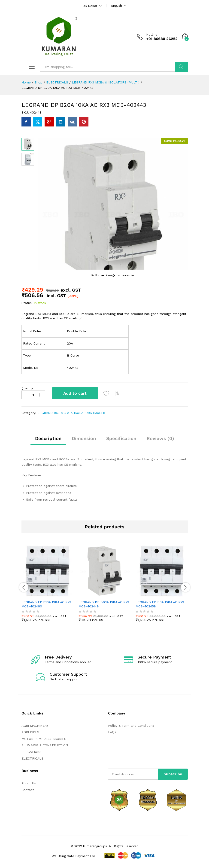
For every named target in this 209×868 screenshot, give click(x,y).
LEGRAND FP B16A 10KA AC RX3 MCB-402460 (46, 604)
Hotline (152, 34)
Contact (28, 790)
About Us (29, 783)
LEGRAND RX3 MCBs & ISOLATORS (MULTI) (71, 412)
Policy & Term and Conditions (131, 726)
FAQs (112, 732)
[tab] (48, 440)
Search (181, 67)
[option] (48, 587)
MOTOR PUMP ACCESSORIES (44, 739)
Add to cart (75, 393)
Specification (121, 438)
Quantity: (27, 388)
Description (48, 438)
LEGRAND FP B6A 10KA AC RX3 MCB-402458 (160, 604)
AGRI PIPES (30, 732)
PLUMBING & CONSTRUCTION (45, 745)
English (117, 6)
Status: (27, 303)
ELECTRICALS (32, 758)
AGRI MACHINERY (35, 726)
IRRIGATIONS (32, 752)
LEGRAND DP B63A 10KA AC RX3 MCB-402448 (104, 604)
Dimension (84, 438)
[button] (118, 393)
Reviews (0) (160, 438)
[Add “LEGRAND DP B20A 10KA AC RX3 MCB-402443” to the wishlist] (107, 393)
